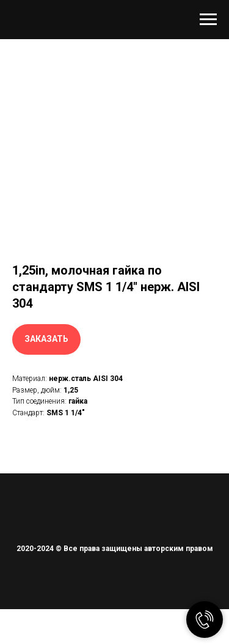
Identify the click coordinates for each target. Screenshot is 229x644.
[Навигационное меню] (208, 20)
